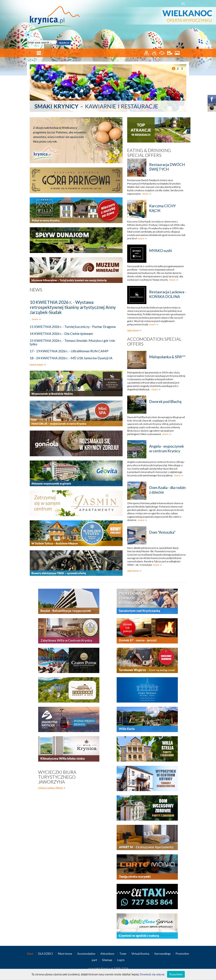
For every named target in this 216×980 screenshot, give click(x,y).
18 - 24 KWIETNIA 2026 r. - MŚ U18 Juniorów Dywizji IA (71, 358)
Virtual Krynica (141, 954)
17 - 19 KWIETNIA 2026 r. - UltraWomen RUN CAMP (69, 351)
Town (123, 954)
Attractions (108, 954)
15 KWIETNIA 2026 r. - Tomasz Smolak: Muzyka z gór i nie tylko (72, 342)
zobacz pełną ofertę (50, 788)
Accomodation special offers (154, 341)
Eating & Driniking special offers (149, 153)
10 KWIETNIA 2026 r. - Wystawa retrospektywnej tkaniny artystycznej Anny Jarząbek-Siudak (73, 307)
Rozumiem (176, 974)
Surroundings (163, 954)
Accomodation (87, 954)
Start (30, 954)
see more (133, 330)
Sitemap (107, 960)
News (36, 290)
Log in (121, 960)
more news (36, 365)
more (35, 319)
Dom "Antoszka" (162, 532)
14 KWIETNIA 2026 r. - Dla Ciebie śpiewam (61, 333)
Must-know (65, 954)
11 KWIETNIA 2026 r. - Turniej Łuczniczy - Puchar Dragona (73, 326)
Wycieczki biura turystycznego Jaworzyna (57, 777)
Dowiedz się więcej (152, 974)
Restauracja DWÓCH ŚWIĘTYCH (167, 167)
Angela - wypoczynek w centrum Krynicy (167, 448)
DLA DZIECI (46, 954)
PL (184, 4)
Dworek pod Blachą (165, 401)
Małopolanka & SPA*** (167, 357)
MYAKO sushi (161, 250)
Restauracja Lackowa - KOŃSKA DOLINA (168, 294)
